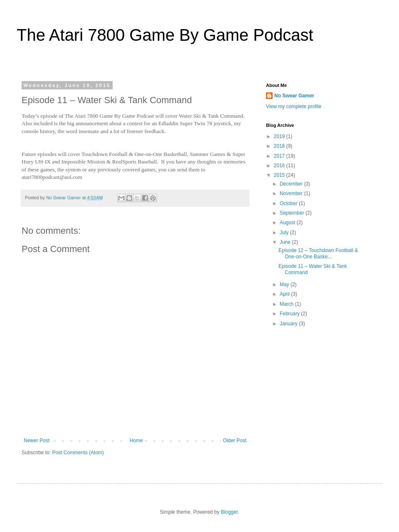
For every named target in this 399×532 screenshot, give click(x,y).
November (292, 193)
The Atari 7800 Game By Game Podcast (165, 35)
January (289, 324)
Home (136, 440)
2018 (280, 146)
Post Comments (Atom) (78, 453)
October (289, 203)
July (285, 233)
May (285, 285)
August (288, 223)
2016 (280, 166)
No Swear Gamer (294, 96)
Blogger (229, 512)
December (292, 184)
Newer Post (37, 440)
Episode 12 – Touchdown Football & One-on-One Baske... (318, 253)
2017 (280, 156)
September (293, 213)
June (286, 242)
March (287, 304)
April (285, 294)
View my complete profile (294, 106)
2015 (280, 175)
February (290, 314)
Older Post (235, 440)
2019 (280, 136)
